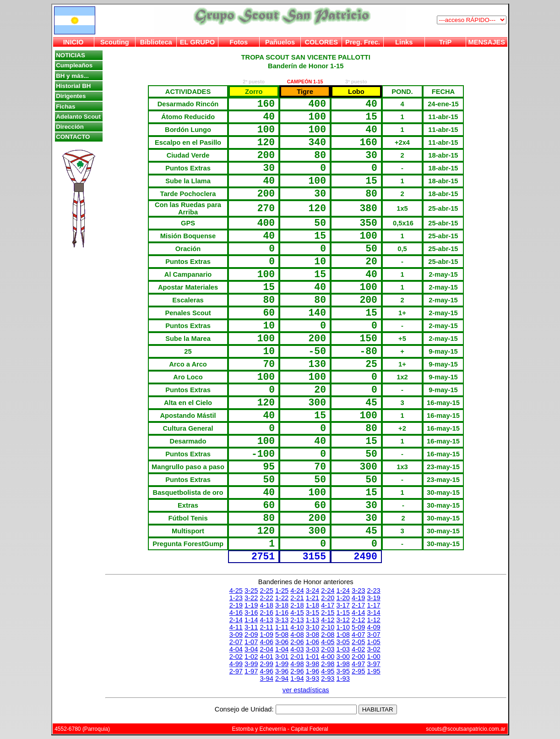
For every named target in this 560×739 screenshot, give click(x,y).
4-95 (328, 671)
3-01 (282, 657)
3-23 (358, 591)
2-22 (266, 598)
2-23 (373, 591)
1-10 (343, 627)
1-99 (282, 664)
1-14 (251, 620)
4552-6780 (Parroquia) (82, 729)
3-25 (251, 591)
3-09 (236, 635)
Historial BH (73, 86)
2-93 (328, 679)
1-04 (282, 649)
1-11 (282, 627)
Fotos (239, 42)
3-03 (313, 649)
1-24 (343, 591)
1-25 (282, 591)
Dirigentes (71, 96)
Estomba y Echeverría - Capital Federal (280, 729)
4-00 (328, 657)
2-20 (328, 598)
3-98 (313, 664)
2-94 (282, 679)
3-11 (251, 627)
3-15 (313, 613)
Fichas (65, 107)
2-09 (251, 635)
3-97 (373, 664)
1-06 (313, 642)
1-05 (373, 642)
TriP (446, 42)
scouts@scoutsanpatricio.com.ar (466, 729)
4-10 (297, 627)
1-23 (236, 598)
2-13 (297, 620)
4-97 (358, 664)
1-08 (343, 635)
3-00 (343, 657)
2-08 (328, 635)
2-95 (358, 671)
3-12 (343, 620)
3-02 (373, 649)
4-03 (297, 649)
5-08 (282, 635)
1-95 (373, 671)
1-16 (282, 613)
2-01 (297, 657)
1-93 (343, 679)
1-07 (251, 642)
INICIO (73, 42)
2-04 (266, 649)
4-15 (297, 613)
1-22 (282, 598)
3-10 (313, 627)
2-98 (328, 664)
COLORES (321, 42)
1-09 (266, 635)
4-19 (358, 598)
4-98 (297, 664)
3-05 (343, 642)
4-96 (266, 671)
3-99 (251, 664)
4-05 (328, 642)
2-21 (297, 598)
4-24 (297, 591)
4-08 (297, 635)
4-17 (328, 605)
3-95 (343, 671)
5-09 (358, 627)
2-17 (358, 605)
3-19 (373, 598)
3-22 (251, 598)
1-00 (373, 657)
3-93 (313, 679)
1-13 (313, 620)
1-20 (343, 598)
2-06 (297, 642)
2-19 (236, 605)
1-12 (373, 620)
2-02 (236, 657)
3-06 (282, 642)
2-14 (236, 620)
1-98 (343, 664)
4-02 (358, 649)
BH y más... (72, 76)
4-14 (358, 613)
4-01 (266, 657)
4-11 (236, 627)
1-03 (343, 649)
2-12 (358, 620)
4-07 (358, 635)
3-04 (251, 649)
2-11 (266, 627)
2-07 (236, 642)
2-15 (328, 613)
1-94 (297, 679)
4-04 (236, 649)
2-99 (266, 664)
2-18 (297, 605)
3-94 (266, 679)
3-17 (343, 605)
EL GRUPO (197, 42)
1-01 (313, 657)
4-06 (266, 642)
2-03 (328, 649)
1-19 (251, 605)
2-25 (266, 591)
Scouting (115, 42)
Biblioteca (156, 42)
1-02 (251, 657)
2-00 (358, 657)
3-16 (251, 613)
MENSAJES (487, 42)
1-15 (343, 613)
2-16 (266, 613)
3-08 (313, 635)
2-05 (358, 642)
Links (404, 42)
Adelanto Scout (78, 117)
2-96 (297, 671)
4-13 (266, 620)
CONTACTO (73, 137)
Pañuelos (280, 42)
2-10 (328, 627)
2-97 (236, 671)
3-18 (282, 605)
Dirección (70, 127)
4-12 (328, 620)
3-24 (313, 591)
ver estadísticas (306, 690)
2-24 (328, 591)
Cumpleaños (74, 65)
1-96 (313, 671)
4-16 (236, 613)
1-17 (373, 605)
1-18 (313, 605)
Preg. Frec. (363, 42)
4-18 (266, 605)
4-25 (236, 591)
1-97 (251, 671)
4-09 (373, 627)
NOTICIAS (71, 55)
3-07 (373, 635)
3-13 (282, 620)
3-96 (282, 671)
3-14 (373, 613)
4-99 (236, 664)
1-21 (313, 598)
